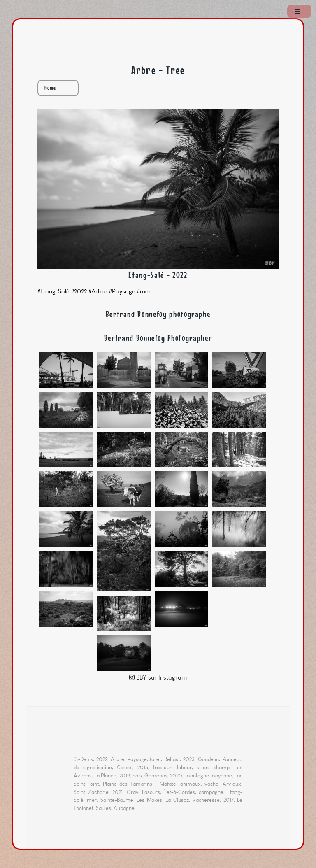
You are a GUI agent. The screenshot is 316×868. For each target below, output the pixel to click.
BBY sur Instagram (161, 677)
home (50, 88)
